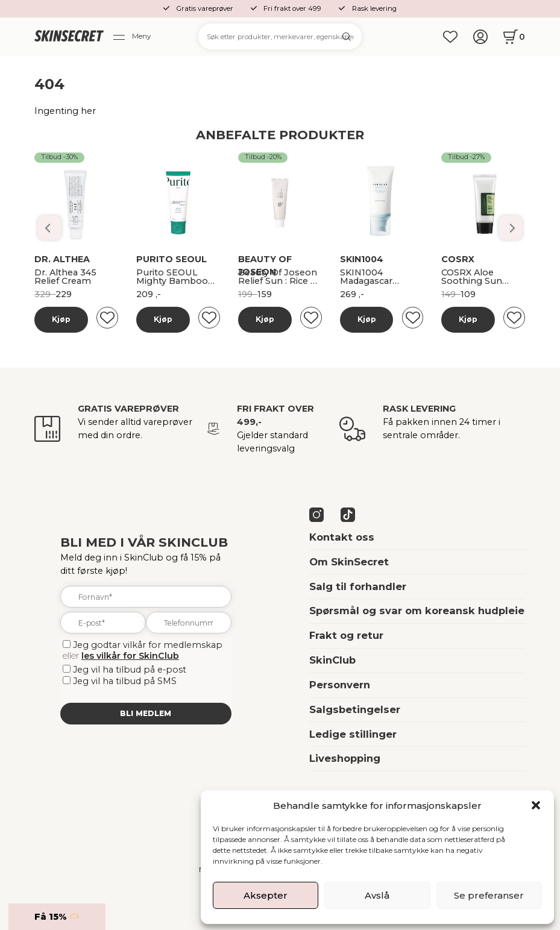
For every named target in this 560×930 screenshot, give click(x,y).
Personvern (340, 685)
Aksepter (266, 895)
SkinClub (332, 660)
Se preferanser (489, 895)
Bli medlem (146, 713)
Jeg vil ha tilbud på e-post (130, 670)
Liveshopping (345, 758)
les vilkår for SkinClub (130, 656)
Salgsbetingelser (355, 709)
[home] (69, 37)
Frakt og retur (346, 635)
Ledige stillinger (353, 734)
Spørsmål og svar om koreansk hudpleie (417, 611)
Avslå (377, 895)
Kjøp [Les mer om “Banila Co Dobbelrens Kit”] (61, 319)
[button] (536, 805)
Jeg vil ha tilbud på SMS (125, 681)
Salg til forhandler (358, 586)
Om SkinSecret (349, 562)
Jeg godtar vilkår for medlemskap (148, 645)
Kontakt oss (342, 537)
